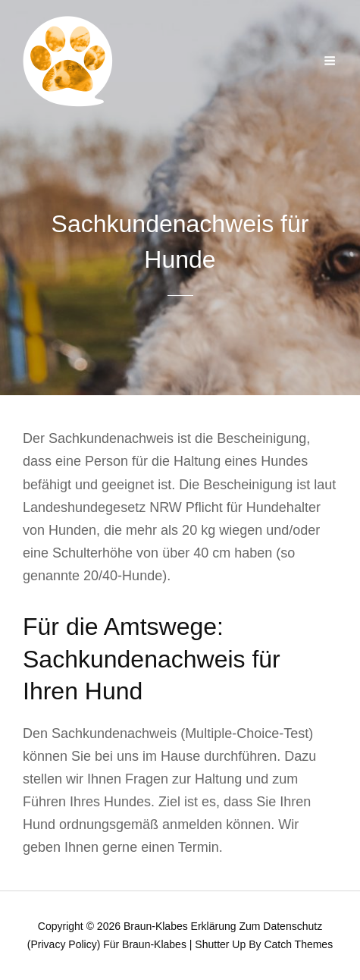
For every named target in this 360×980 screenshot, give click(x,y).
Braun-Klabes (156, 926)
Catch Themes (298, 944)
